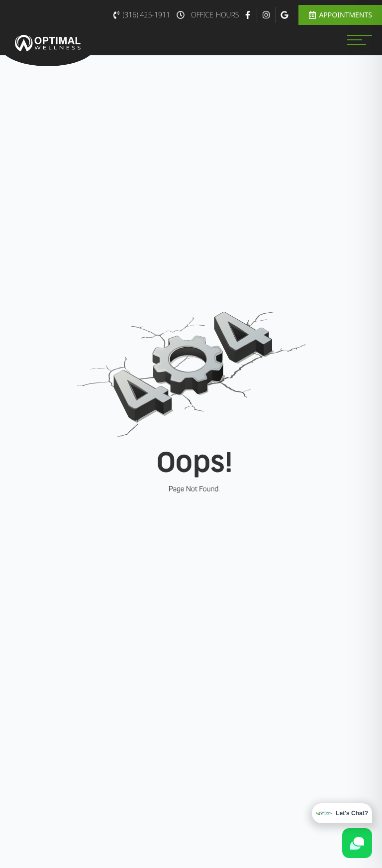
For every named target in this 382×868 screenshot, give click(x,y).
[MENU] (360, 40)
